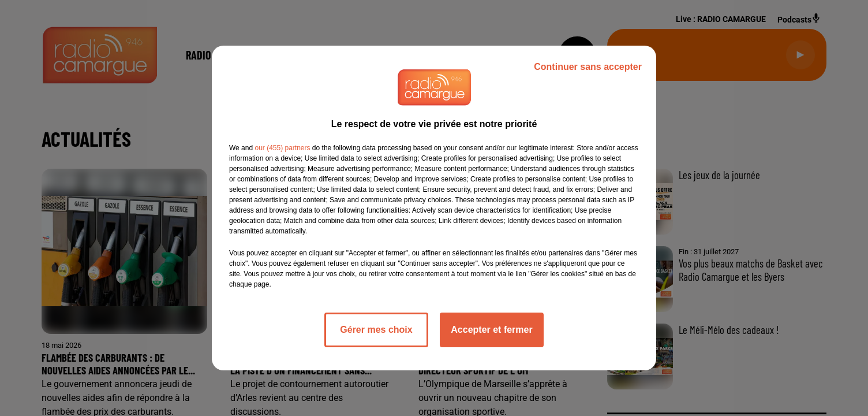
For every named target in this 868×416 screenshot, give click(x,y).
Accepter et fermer (491, 330)
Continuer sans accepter (588, 67)
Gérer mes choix (376, 330)
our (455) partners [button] (282, 148)
